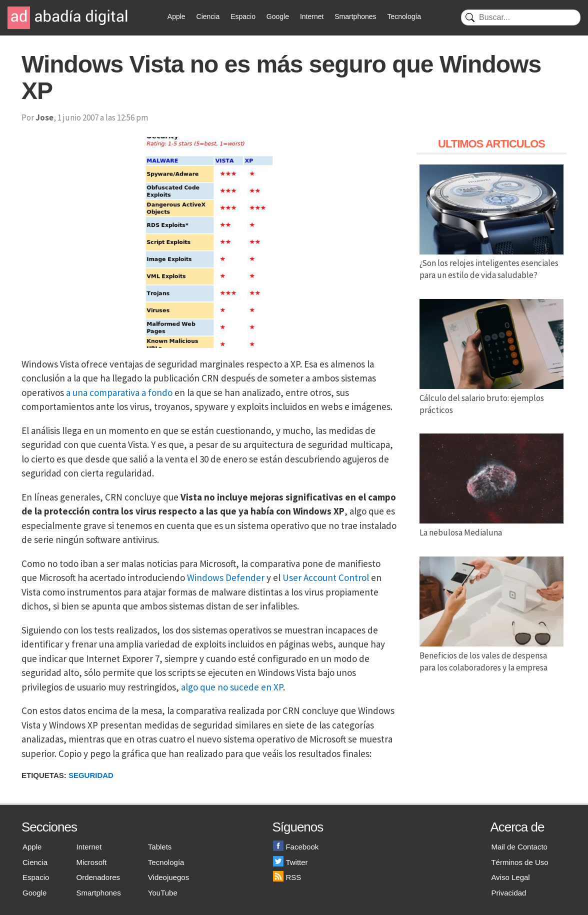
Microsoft (92, 862)
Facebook (296, 847)
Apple (176, 16)
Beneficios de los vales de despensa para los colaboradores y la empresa (491, 655)
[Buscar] (521, 17)
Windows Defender (226, 577)
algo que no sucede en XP (232, 687)
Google (278, 16)
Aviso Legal (510, 877)
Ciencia (208, 16)
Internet (312, 16)
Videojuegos (168, 877)
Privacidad (508, 893)
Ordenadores (98, 877)
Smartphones (355, 16)
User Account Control (326, 577)
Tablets (160, 847)
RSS (287, 877)
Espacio (243, 16)
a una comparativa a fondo (119, 392)
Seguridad (91, 775)
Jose (44, 117)
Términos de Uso (519, 862)
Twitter (290, 862)
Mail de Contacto (519, 847)
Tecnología (404, 16)
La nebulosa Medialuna (491, 526)
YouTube (163, 893)
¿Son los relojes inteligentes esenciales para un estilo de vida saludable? (491, 263)
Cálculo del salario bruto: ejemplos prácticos (491, 398)
